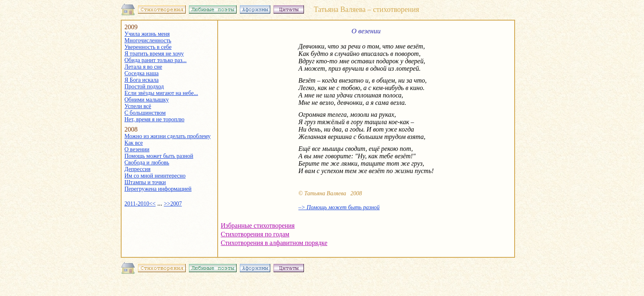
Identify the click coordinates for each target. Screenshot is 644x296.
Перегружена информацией (158, 189)
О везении (137, 149)
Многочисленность (148, 40)
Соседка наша (141, 73)
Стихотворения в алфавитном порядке (274, 243)
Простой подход (144, 87)
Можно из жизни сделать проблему (168, 136)
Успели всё (138, 106)
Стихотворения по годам (255, 234)
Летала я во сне (143, 67)
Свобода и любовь (147, 163)
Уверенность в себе (148, 47)
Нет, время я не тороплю (154, 119)
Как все (134, 143)
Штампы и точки (145, 182)
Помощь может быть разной (159, 156)
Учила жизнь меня (147, 34)
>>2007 (173, 204)
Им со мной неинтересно (155, 176)
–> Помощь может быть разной (339, 207)
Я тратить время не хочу (154, 54)
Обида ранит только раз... (155, 60)
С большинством (145, 113)
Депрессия (137, 169)
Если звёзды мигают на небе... (161, 93)
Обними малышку (147, 100)
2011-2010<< (140, 204)
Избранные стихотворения (258, 225)
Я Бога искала (141, 80)
